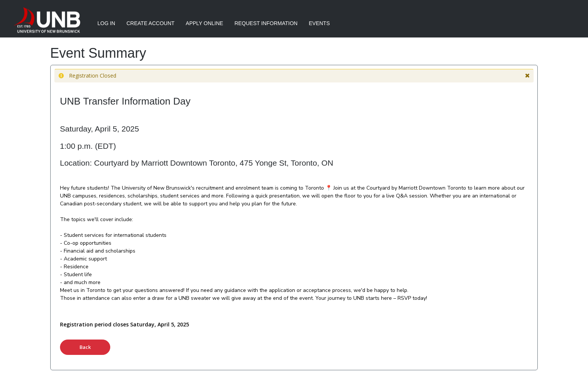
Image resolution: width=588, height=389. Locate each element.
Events (319, 23)
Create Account (150, 23)
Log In (106, 23)
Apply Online (204, 23)
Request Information (266, 23)
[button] (527, 76)
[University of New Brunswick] (45, 21)
